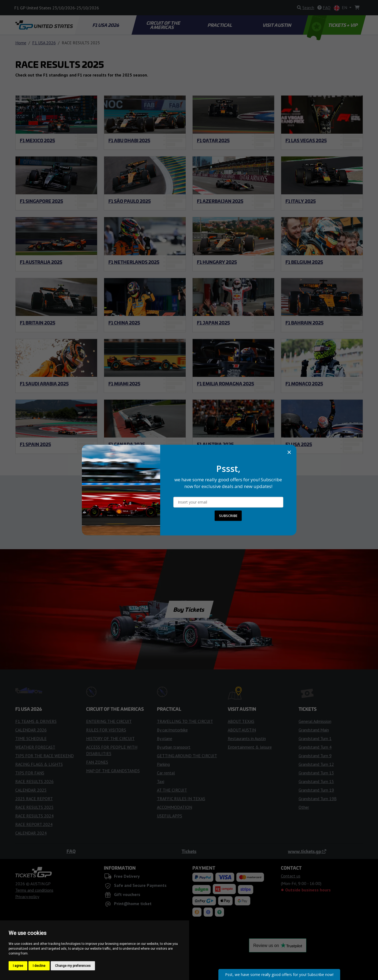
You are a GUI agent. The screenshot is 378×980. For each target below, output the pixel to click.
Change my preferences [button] (73, 966)
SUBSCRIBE (228, 516)
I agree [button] (18, 966)
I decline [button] (39, 966)
